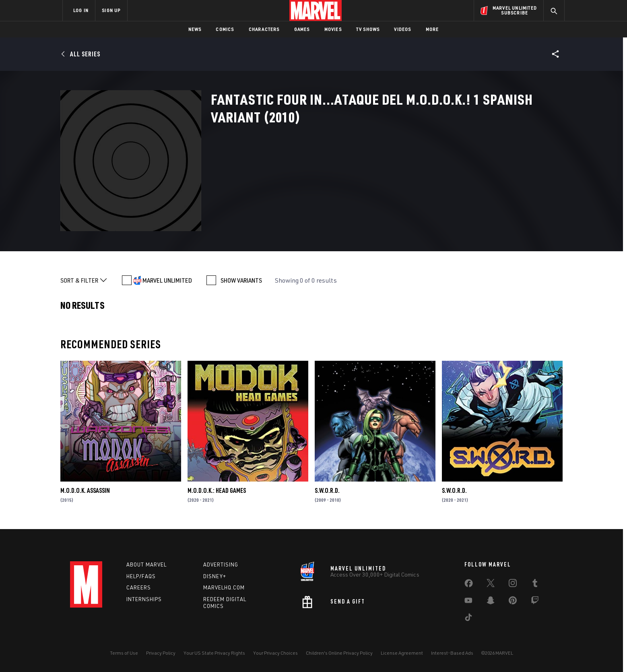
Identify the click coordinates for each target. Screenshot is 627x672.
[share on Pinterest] (513, 602)
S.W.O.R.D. (327, 490)
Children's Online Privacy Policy (339, 653)
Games (302, 29)
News (195, 29)
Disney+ (215, 576)
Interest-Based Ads (452, 653)
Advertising (221, 564)
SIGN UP (111, 10)
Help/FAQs (141, 576)
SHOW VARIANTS (241, 280)
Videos (402, 29)
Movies (333, 29)
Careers (139, 587)
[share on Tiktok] (468, 619)
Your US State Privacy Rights (214, 653)
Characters (264, 29)
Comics (225, 29)
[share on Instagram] (513, 585)
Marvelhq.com (224, 587)
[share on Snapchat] (491, 602)
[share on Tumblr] (535, 585)
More (432, 29)
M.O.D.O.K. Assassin (85, 490)
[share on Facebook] (469, 585)
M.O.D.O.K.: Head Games (217, 490)
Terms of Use (124, 653)
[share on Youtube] (468, 602)
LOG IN (81, 10)
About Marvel (146, 564)
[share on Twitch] (535, 602)
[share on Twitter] (491, 585)
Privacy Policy (161, 653)
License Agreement (402, 653)
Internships (144, 599)
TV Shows (368, 29)
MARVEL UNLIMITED (167, 280)
